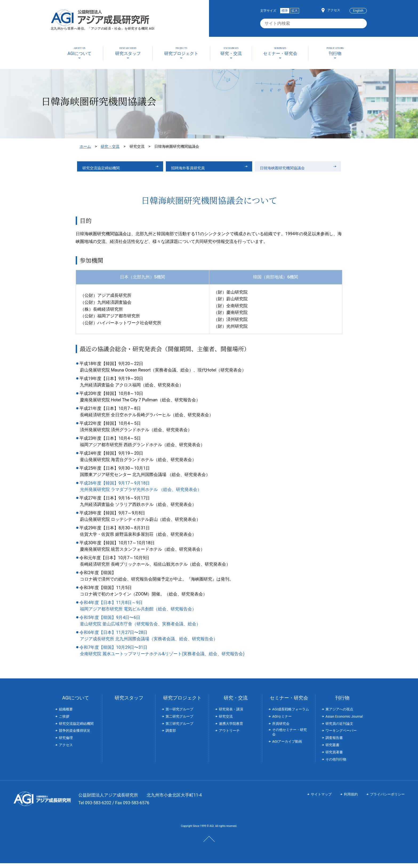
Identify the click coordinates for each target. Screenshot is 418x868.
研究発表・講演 (231, 714)
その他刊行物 (336, 764)
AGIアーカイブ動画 (287, 746)
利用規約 (351, 799)
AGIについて (76, 703)
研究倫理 (66, 743)
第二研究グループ (179, 721)
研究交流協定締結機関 (105, 169)
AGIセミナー (282, 721)
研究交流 (226, 721)
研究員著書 (334, 757)
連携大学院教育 (231, 728)
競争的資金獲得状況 (75, 736)
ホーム (85, 146)
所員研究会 (281, 728)
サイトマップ (321, 799)
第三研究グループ (179, 728)
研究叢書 (332, 750)
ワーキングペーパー (341, 736)
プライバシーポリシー (387, 799)
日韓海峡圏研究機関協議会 (287, 169)
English (358, 11)
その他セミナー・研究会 (290, 737)
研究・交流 (110, 146)
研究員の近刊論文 (339, 728)
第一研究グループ (179, 714)
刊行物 (342, 703)
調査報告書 (334, 743)
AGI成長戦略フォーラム (291, 714)
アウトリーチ (229, 736)
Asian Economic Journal (344, 721)
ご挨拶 (64, 721)
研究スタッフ (129, 703)
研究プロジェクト (182, 703)
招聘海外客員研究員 (192, 169)
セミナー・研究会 (289, 703)
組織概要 (66, 714)
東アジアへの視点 (339, 714)
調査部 (171, 736)
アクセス (334, 10)
